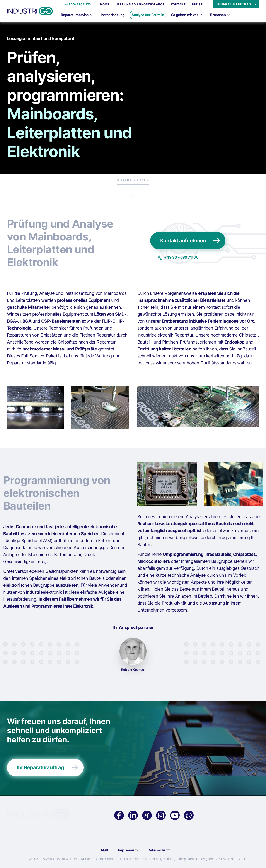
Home (105, 4)
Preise (197, 4)
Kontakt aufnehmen (183, 241)
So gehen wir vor (187, 15)
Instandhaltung (113, 15)
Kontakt (178, 4)
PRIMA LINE (226, 859)
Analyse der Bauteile (148, 15)
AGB (104, 850)
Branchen (220, 15)
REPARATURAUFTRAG (234, 4)
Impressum (128, 850)
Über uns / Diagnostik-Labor (140, 4)
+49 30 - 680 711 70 (78, 4)
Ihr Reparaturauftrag (40, 767)
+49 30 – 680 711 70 (181, 257)
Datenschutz (159, 850)
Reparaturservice (77, 15)
